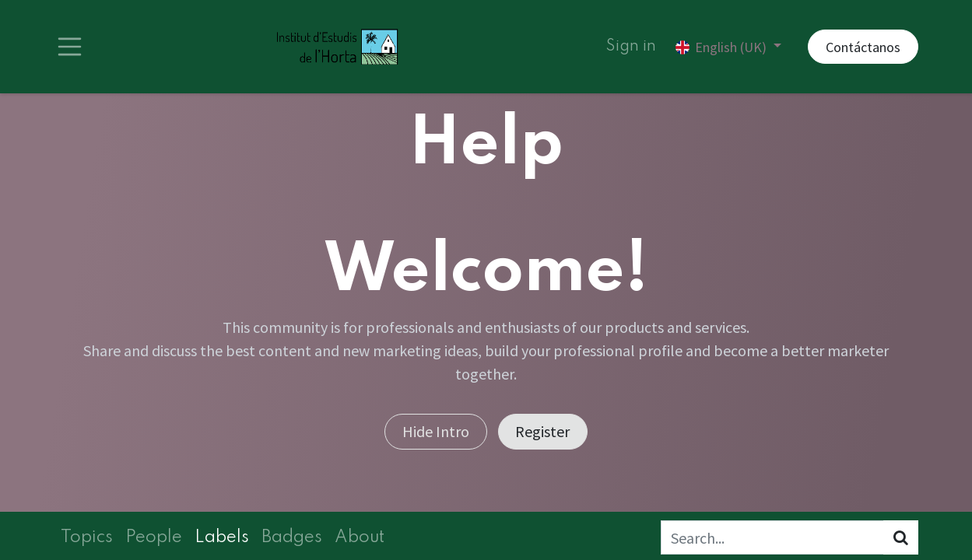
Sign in (631, 47)
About (360, 537)
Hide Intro (436, 431)
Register (542, 431)
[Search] (901, 537)
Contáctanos (863, 47)
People (154, 537)
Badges (292, 537)
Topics (87, 537)
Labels (222, 537)
